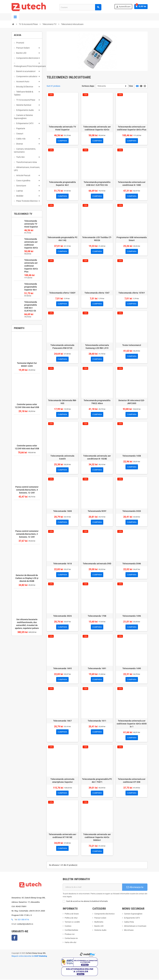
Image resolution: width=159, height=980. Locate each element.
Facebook (14, 938)
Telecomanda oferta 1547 (97, 293)
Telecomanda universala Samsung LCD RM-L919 (97, 347)
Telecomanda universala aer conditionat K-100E (132, 184)
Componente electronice (104, 914)
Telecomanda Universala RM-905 (62, 402)
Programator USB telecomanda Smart (132, 239)
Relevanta (102, 86)
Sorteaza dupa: (88, 86)
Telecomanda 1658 (132, 456)
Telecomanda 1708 (97, 616)
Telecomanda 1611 (97, 721)
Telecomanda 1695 (62, 669)
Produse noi (70, 935)
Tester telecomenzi (132, 345)
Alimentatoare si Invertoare (135, 926)
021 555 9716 (23, 920)
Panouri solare (100, 918)
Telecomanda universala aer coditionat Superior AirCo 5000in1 (97, 838)
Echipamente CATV (132, 918)
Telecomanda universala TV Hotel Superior (31, 224)
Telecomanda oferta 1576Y (132, 293)
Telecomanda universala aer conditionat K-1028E (97, 457)
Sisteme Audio (100, 930)
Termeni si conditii (72, 922)
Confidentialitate (71, 930)
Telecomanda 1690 (132, 669)
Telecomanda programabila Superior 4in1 (31, 287)
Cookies (68, 926)
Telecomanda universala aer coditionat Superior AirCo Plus (31, 266)
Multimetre (99, 922)
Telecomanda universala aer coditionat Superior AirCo (97, 128)
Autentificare (124, 7)
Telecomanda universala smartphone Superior (62, 781)
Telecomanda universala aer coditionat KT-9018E (62, 836)
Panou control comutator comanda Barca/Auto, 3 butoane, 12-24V (27, 534)
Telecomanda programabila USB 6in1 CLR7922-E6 (97, 184)
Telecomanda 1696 (132, 616)
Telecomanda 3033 (132, 511)
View (131, 86)
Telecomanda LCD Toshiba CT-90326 (97, 239)
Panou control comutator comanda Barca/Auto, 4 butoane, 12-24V (27, 490)
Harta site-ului (70, 943)
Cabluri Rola (129, 922)
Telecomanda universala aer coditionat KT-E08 (132, 781)
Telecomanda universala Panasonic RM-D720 (62, 347)
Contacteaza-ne (71, 939)
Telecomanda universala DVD (97, 564)
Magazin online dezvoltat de (29, 957)
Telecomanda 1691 (97, 669)
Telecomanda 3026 (62, 616)
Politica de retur (71, 918)
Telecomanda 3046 (132, 564)
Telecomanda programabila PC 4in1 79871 (97, 781)
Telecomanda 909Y (97, 511)
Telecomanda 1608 (62, 511)
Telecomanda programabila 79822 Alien (97, 402)
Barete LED (99, 926)
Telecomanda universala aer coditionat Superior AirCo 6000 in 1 (132, 724)
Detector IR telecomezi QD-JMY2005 (132, 402)
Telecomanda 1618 (62, 564)
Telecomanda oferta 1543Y (62, 293)
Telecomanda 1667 (62, 721)
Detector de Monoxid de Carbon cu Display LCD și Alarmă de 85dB (27, 578)
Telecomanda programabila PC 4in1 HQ (63, 239)
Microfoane (129, 930)
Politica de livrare (72, 914)
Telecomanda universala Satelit (62, 457)
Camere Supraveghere (133, 914)
